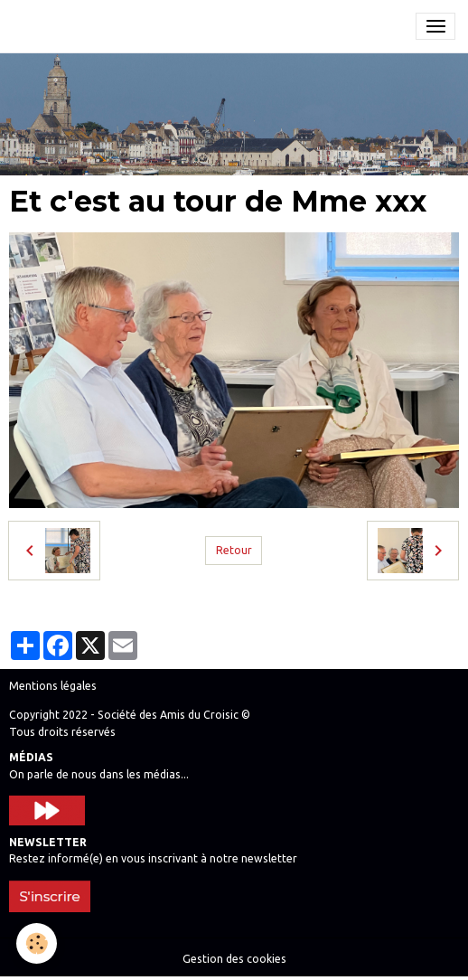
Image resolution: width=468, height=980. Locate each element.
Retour (234, 550)
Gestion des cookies (234, 959)
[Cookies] (37, 943)
